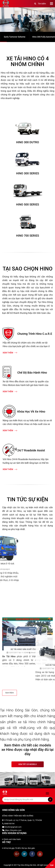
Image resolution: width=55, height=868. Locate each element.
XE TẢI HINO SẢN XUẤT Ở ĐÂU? (25, 769)
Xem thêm (10, 353)
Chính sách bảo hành (11, 839)
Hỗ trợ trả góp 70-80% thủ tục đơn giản (19, 848)
